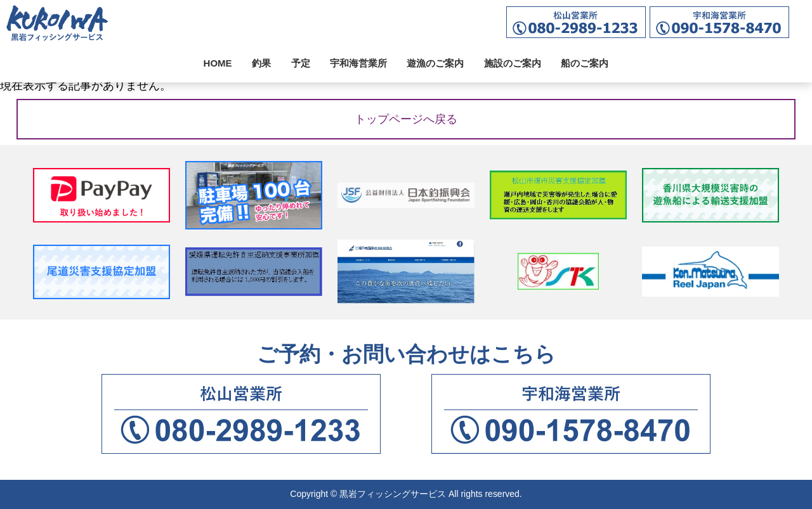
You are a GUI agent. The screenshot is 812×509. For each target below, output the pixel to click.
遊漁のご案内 (435, 63)
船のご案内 (585, 63)
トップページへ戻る (406, 119)
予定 (301, 63)
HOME (218, 63)
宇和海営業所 (358, 63)
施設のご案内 (513, 63)
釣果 (261, 63)
